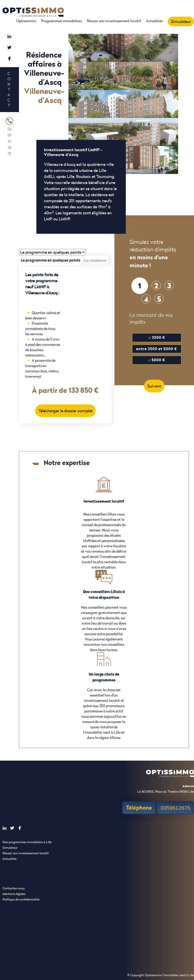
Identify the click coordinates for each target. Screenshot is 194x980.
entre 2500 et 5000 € (157, 349)
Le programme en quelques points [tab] (51, 260)
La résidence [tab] (95, 260)
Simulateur (181, 21)
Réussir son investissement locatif (114, 21)
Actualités (154, 21)
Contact (9, 89)
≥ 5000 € (157, 360)
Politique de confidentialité (21, 899)
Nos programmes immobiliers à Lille (27, 842)
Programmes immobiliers (62, 21)
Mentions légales (14, 894)
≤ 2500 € (157, 337)
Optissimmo (26, 21)
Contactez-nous (14, 888)
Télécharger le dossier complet (65, 411)
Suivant (154, 386)
